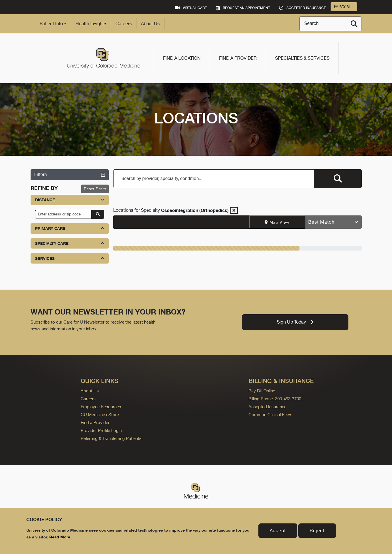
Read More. (60, 537)
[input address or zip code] (63, 214)
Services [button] (70, 258)
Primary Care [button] (70, 228)
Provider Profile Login (101, 430)
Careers (124, 24)
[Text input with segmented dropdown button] (181, 222)
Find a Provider (238, 58)
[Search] (354, 24)
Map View (277, 222)
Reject (317, 531)
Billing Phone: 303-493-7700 (275, 399)
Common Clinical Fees (270, 415)
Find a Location (182, 58)
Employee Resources (101, 407)
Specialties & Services (302, 58)
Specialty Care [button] (70, 243)
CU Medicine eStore (100, 415)
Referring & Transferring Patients (111, 438)
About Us (150, 24)
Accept (278, 531)
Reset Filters (95, 189)
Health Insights (91, 24)
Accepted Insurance (267, 407)
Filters (70, 175)
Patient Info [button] (51, 24)
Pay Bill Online (262, 391)
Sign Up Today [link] (295, 322)
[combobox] (214, 179)
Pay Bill (344, 7)
